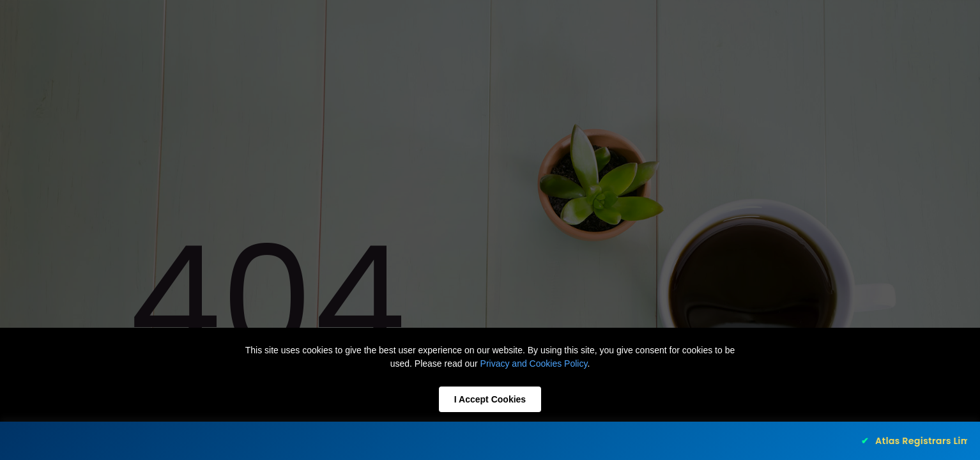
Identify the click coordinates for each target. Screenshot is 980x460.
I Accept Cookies (490, 399)
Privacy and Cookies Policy (534, 364)
